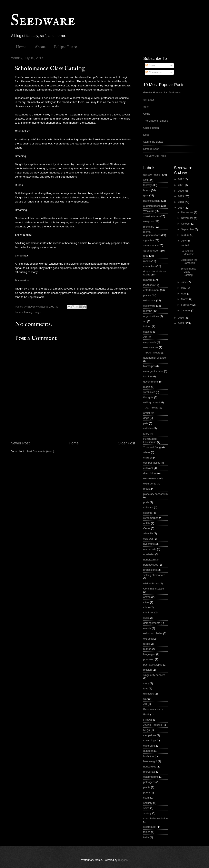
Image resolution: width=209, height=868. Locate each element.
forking (147, 326)
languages (149, 654)
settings (148, 332)
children (148, 458)
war (145, 699)
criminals (148, 612)
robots (147, 261)
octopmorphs (151, 777)
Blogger (123, 860)
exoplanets (150, 342)
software (148, 507)
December (187, 212)
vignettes (149, 240)
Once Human (151, 128)
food (146, 256)
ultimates (149, 694)
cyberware (149, 306)
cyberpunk (149, 746)
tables (147, 832)
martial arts (150, 549)
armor (147, 413)
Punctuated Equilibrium (150, 440)
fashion (148, 376)
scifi (146, 180)
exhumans (149, 300)
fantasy (28, 312)
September (188, 229)
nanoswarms (151, 347)
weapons (149, 221)
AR (145, 704)
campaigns (150, 735)
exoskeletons (151, 478)
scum (146, 798)
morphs (148, 311)
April (184, 294)
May (184, 288)
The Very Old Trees (155, 156)
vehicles (148, 428)
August (186, 235)
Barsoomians (151, 709)
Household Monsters (187, 253)
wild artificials (151, 583)
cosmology (150, 740)
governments (151, 382)
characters (149, 266)
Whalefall (149, 211)
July (184, 241)
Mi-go (147, 730)
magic (37, 312)
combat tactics (152, 463)
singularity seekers (154, 675)
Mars (146, 434)
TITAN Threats (152, 353)
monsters (149, 227)
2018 (181, 202)
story (146, 683)
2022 (181, 179)
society (147, 813)
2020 (181, 191)
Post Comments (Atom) (40, 451)
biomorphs (149, 366)
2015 (181, 323)
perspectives (151, 565)
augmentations (152, 206)
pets (146, 423)
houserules (150, 767)
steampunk (150, 827)
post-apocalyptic (153, 665)
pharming (149, 659)
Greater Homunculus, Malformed (162, 92)
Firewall (148, 720)
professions (150, 570)
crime (146, 607)
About (40, 47)
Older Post (126, 443)
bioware (148, 280)
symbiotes (149, 392)
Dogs (146, 135)
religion (148, 670)
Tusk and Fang (152, 447)
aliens (147, 452)
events (147, 628)
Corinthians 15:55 (154, 589)
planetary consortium (156, 494)
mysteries (149, 554)
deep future (150, 473)
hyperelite (149, 544)
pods (146, 502)
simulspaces (151, 245)
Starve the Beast (153, 142)
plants (147, 787)
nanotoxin (149, 560)
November (187, 218)
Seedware (43, 21)
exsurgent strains (153, 371)
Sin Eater (149, 100)
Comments (153, 72)
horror (147, 190)
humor (147, 649)
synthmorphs (151, 518)
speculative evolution (156, 818)
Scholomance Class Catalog (188, 272)
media (147, 489)
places (147, 295)
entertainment (151, 290)
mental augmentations (152, 233)
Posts (150, 65)
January (186, 310)
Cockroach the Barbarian (189, 261)
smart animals (151, 216)
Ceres (147, 528)
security (148, 803)
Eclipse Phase (65, 47)
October (186, 224)
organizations (151, 316)
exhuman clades (153, 633)
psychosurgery (152, 201)
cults (146, 618)
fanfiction (149, 756)
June (184, 282)
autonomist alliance (155, 358)
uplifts (147, 523)
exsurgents (150, 484)
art (145, 321)
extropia (148, 639)
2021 (181, 185)
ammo (147, 597)
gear (146, 195)
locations (148, 285)
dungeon (148, 751)
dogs (146, 418)
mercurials (149, 772)
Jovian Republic (153, 725)
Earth (146, 714)
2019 (181, 196)
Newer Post (20, 443)
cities (146, 602)
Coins (147, 114)
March (185, 299)
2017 (181, 208)
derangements (152, 623)
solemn (148, 513)
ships (146, 808)
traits (146, 837)
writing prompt (152, 402)
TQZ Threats (151, 408)
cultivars (148, 468)
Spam (147, 107)
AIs (145, 337)
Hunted (185, 245)
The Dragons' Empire (156, 121)
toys (146, 688)
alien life (148, 533)
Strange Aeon (151, 149)
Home (21, 47)
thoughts (148, 397)
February (187, 305)
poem (147, 792)
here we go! (150, 761)
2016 (181, 318)
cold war (148, 539)
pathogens (149, 782)
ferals (146, 644)
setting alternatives (154, 575)
